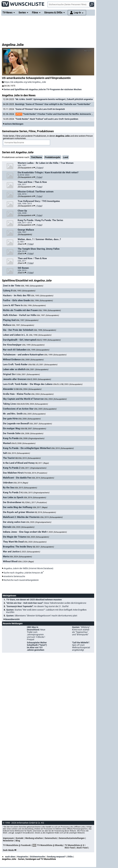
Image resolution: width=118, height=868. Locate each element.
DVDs (70, 857)
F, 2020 (57, 532)
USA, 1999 (33, 345)
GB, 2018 (45, 512)
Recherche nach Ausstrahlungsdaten (21, 580)
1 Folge (38, 177)
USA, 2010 (62, 448)
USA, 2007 (41, 424)
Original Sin (9, 374)
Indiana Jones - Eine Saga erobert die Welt (25, 532)
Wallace (7, 325)
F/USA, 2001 (28, 374)
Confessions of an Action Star (18, 409)
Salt (5, 453)
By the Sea (8, 488)
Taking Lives (9, 404)
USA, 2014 (43, 478)
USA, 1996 (41, 301)
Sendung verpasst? (56, 857)
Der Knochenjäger (12, 345)
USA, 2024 (21, 557)
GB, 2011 (42, 463)
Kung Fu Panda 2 (12, 468)
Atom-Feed (82, 848)
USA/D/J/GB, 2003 (68, 384)
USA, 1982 (32, 286)
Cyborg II (8, 291)
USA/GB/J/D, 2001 (43, 365)
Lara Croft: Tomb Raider (15, 364)
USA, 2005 (45, 409)
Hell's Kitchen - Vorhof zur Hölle (19, 315)
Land (66, 157)
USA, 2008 (32, 434)
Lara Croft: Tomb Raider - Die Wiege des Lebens (28, 384)
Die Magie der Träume (14, 537)
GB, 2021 (43, 547)
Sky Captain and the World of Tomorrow (23, 399)
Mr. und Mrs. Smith (13, 414)
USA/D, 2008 (23, 443)
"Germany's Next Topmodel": (37, 606)
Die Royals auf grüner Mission (19, 512)
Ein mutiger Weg (11, 428)
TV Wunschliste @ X (74, 845)
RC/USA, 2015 (35, 493)
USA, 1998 (45, 330)
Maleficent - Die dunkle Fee (17, 478)
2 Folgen (39, 168)
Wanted (7, 443)
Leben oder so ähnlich (14, 369)
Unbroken (8, 483)
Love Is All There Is (13, 305)
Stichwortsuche (37, 857)
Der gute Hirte (10, 419)
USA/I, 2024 (26, 562)
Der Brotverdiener (12, 502)
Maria (6, 557)
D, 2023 (30, 552)
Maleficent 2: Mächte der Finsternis (21, 517)
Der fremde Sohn (12, 433)
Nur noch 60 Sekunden (15, 350)
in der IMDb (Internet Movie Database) (28, 568)
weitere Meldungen (14, 124)
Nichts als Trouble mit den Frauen (20, 310)
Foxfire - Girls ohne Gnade (16, 300)
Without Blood (10, 561)
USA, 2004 (42, 394)
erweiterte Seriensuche (14, 576)
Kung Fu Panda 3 (12, 492)
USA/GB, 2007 (33, 429)
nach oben (9, 857)
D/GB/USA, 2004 (28, 389)
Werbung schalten (34, 838)
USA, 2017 (40, 507)
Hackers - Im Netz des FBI (17, 295)
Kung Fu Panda (11, 438)
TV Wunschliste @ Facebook (17, 845)
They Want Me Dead (13, 542)
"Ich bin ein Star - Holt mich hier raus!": (46, 603)
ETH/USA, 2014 (35, 473)
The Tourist (9, 458)
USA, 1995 (42, 296)
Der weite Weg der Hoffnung (18, 507)
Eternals (7, 527)
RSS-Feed (70, 848)
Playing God (9, 320)
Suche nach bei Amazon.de (23, 573)
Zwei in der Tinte (12, 286)
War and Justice (11, 552)
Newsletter (8, 841)
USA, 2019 (51, 517)
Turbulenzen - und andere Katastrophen (23, 355)
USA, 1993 (24, 291)
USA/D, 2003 (39, 379)
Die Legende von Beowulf (16, 424)
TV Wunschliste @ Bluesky (50, 845)
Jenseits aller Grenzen (15, 379)
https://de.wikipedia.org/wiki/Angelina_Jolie (24, 82)
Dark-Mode (10, 850)
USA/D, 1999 (48, 340)
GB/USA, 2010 (28, 458)
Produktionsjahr (53, 157)
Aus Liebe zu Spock (13, 497)
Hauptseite (23, 857)
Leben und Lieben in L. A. (16, 335)
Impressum (8, 838)
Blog (18, 841)
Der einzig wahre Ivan (14, 522)
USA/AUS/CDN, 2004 (32, 404)
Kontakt (20, 838)
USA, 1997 (48, 315)
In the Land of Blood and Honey (19, 463)
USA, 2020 (38, 522)
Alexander (8, 389)
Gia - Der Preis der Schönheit (18, 330)
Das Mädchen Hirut (13, 473)
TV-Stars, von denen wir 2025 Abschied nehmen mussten (34, 600)
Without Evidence (12, 360)
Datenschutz (51, 838)
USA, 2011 (34, 468)
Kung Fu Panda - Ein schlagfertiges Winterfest (27, 448)
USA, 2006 (29, 419)
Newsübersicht (12, 619)
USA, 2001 (37, 370)
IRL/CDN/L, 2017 (34, 502)
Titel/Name (36, 157)
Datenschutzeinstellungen (72, 838)
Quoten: (46, 611)
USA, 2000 (32, 360)
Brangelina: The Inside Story (18, 547)
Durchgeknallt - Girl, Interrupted (19, 340)
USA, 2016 (35, 498)
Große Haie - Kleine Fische (17, 394)
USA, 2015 (26, 488)
